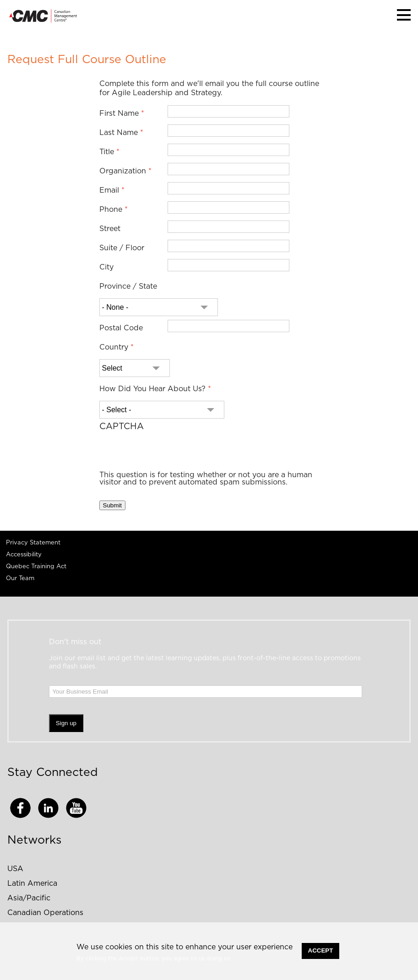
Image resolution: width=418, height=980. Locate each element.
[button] (404, 15)
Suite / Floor (122, 248)
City (106, 267)
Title (107, 152)
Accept (321, 950)
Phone (111, 210)
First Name (119, 113)
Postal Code (121, 328)
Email (109, 190)
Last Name (119, 133)
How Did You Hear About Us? (152, 389)
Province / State (128, 286)
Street (110, 229)
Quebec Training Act (36, 567)
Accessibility (24, 555)
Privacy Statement (33, 543)
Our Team (20, 579)
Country (114, 347)
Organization (123, 171)
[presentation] (169, 453)
